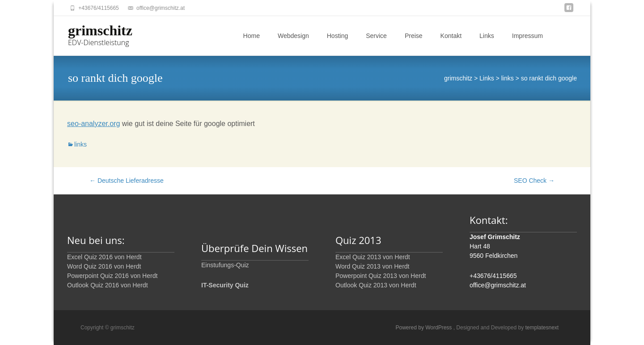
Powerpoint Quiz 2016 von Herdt (112, 276)
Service (376, 36)
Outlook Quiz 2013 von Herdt (376, 285)
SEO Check (534, 181)
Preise (414, 36)
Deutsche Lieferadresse (127, 181)
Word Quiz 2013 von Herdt (373, 266)
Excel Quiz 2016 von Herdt (104, 257)
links (80, 144)
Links (487, 36)
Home (252, 36)
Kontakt (451, 36)
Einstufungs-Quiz (225, 265)
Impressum (527, 36)
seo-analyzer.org (93, 124)
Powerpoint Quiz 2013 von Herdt (381, 276)
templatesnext (542, 328)
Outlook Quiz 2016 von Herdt (108, 285)
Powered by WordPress (425, 328)
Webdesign (293, 36)
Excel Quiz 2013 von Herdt (373, 257)
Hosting (337, 36)
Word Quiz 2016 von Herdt (104, 266)
